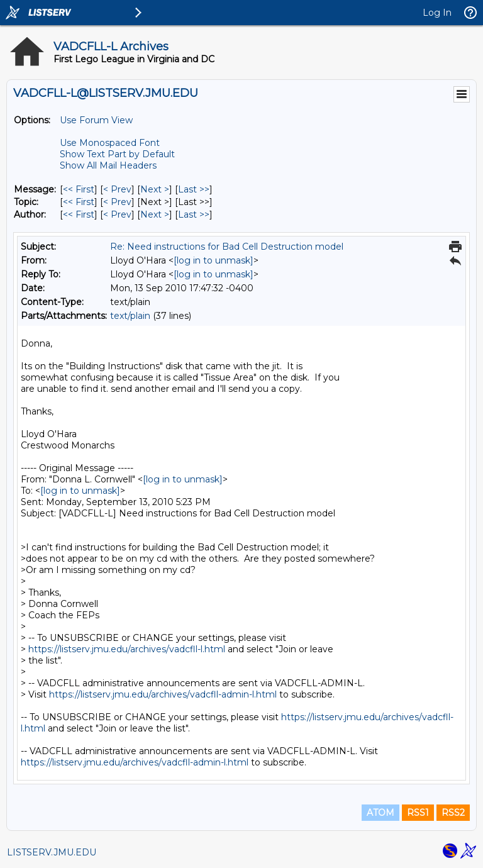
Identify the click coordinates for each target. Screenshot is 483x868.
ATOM (380, 813)
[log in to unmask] (214, 260)
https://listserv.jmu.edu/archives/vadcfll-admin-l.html (163, 694)
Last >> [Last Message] (194, 189)
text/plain (130, 316)
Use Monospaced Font (110, 143)
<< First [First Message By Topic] (79, 202)
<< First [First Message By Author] (79, 214)
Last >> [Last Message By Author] (194, 214)
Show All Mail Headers (108, 165)
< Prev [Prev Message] (117, 189)
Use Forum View (96, 120)
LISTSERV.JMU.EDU (52, 852)
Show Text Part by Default (117, 154)
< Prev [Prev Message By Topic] (117, 202)
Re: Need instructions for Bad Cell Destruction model (227, 247)
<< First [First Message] (79, 189)
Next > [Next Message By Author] (155, 214)
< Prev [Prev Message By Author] (117, 214)
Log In (437, 13)
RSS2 (453, 813)
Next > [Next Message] (155, 189)
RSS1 (418, 813)
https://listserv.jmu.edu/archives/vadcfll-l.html (127, 649)
